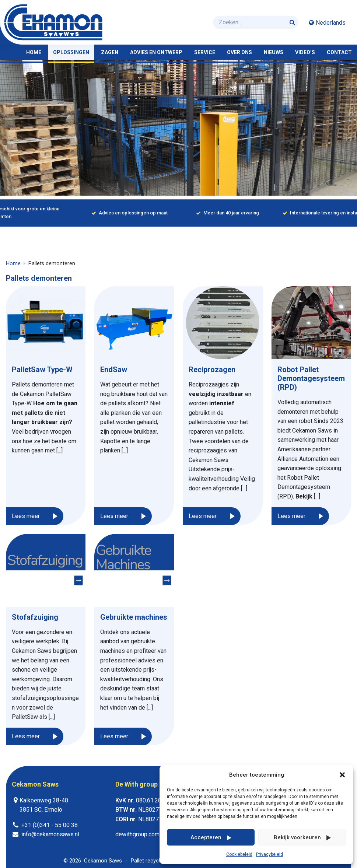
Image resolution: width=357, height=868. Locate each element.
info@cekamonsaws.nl (50, 834)
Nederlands (331, 23)
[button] (342, 775)
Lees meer (26, 516)
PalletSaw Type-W (42, 370)
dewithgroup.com (137, 834)
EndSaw (114, 370)
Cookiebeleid (239, 854)
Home (13, 264)
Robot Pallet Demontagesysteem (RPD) (311, 378)
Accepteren (206, 837)
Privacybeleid (269, 854)
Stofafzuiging (35, 617)
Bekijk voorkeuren (297, 837)
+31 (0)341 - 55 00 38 (50, 825)
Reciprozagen (212, 370)
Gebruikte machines (134, 617)
